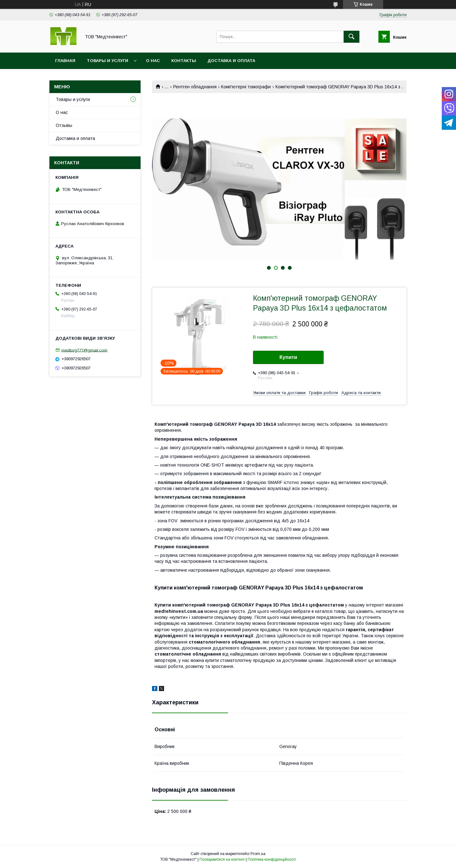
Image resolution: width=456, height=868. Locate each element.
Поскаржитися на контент (222, 859)
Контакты (184, 61)
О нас (153, 61)
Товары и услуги (108, 61)
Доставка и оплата (231, 61)
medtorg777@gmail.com (84, 350)
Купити (288, 357)
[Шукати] (351, 37)
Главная (65, 61)
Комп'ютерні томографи (246, 87)
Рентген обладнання (195, 87)
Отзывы (64, 125)
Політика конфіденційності (272, 859)
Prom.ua (258, 854)
